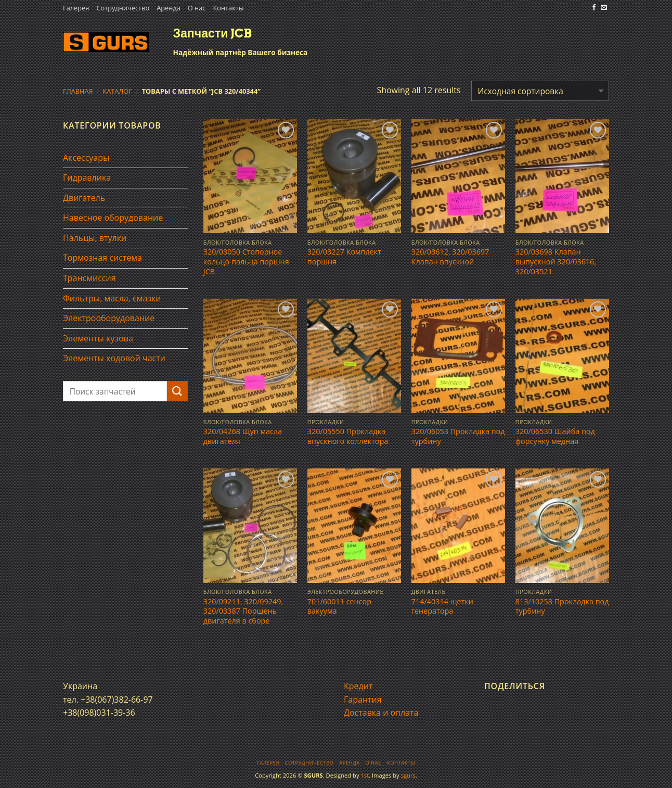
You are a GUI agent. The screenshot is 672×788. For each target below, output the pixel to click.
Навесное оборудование (113, 218)
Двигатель (84, 198)
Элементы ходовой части (114, 358)
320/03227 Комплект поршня (344, 257)
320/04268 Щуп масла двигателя (243, 436)
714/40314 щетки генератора (442, 607)
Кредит (358, 686)
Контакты (228, 8)
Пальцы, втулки (95, 238)
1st (365, 775)
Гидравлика (87, 177)
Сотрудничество (123, 8)
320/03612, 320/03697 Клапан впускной (450, 257)
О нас (197, 8)
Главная (78, 91)
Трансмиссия (89, 278)
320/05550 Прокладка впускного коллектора (348, 436)
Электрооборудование (109, 318)
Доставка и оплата (381, 713)
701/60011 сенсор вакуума (339, 607)
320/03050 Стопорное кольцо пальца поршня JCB (246, 262)
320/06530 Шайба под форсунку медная (555, 436)
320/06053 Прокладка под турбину (458, 436)
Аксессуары (86, 158)
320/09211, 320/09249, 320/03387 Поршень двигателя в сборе (243, 611)
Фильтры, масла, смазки (112, 298)
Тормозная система (102, 258)
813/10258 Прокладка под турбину (562, 607)
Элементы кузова (98, 338)
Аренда (169, 8)
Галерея (76, 8)
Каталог (117, 91)
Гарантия (363, 700)
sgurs (408, 775)
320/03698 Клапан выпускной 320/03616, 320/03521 (556, 262)
